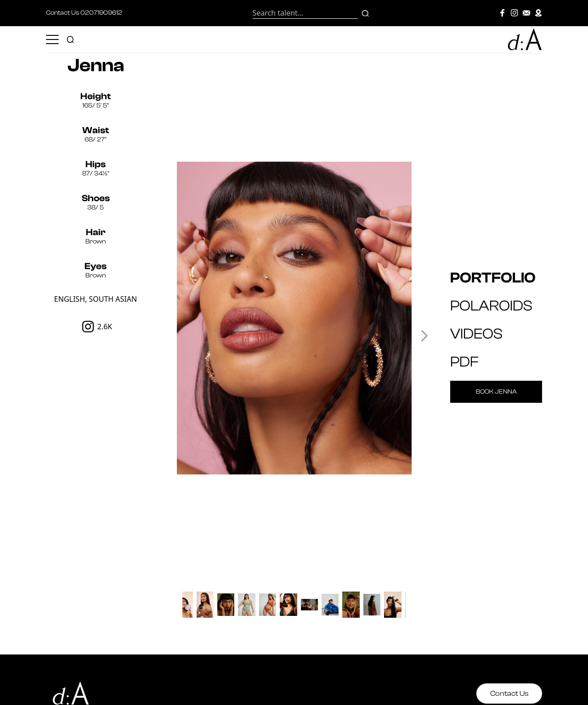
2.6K (96, 327)
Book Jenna (496, 392)
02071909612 (101, 13)
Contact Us (509, 694)
